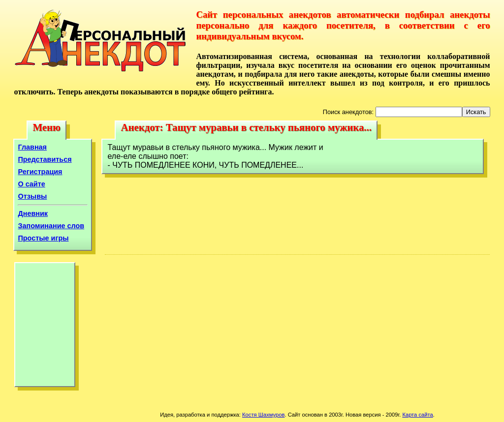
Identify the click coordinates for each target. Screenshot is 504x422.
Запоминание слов (51, 226)
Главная (32, 147)
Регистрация (40, 172)
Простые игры (43, 238)
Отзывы (32, 196)
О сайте (31, 184)
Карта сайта (417, 415)
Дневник (33, 213)
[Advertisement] (45, 327)
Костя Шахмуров (263, 415)
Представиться (45, 159)
